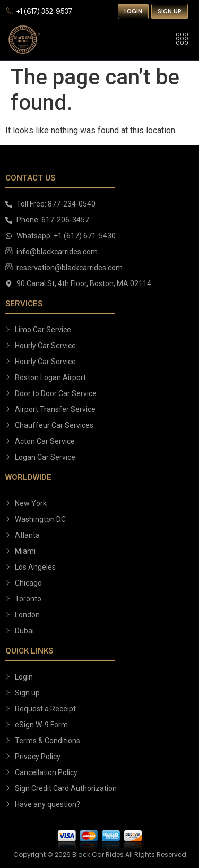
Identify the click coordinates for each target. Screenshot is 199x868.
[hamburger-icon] (182, 40)
